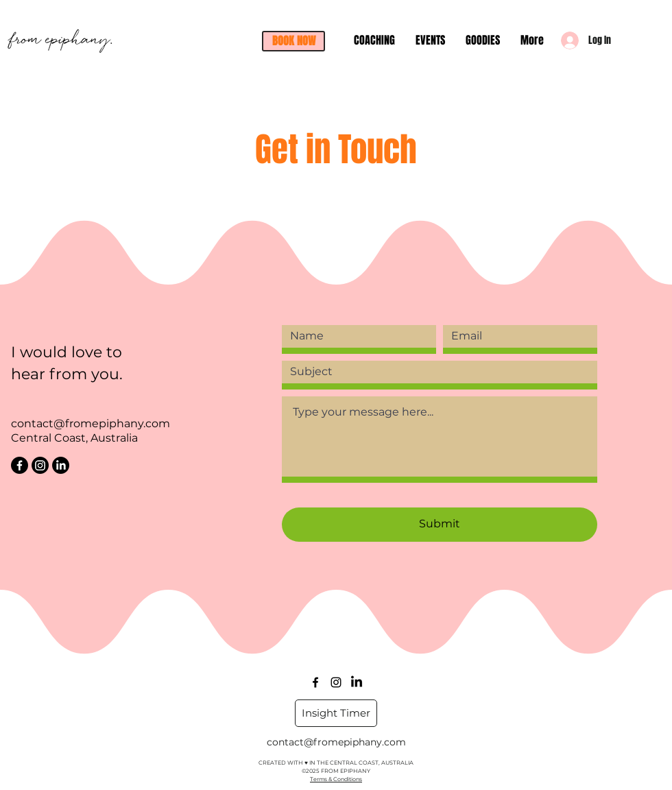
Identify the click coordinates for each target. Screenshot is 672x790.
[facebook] (315, 682)
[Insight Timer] (336, 713)
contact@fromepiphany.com (91, 423)
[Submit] (440, 525)
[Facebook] (20, 465)
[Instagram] (40, 465)
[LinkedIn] (61, 465)
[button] (293, 41)
